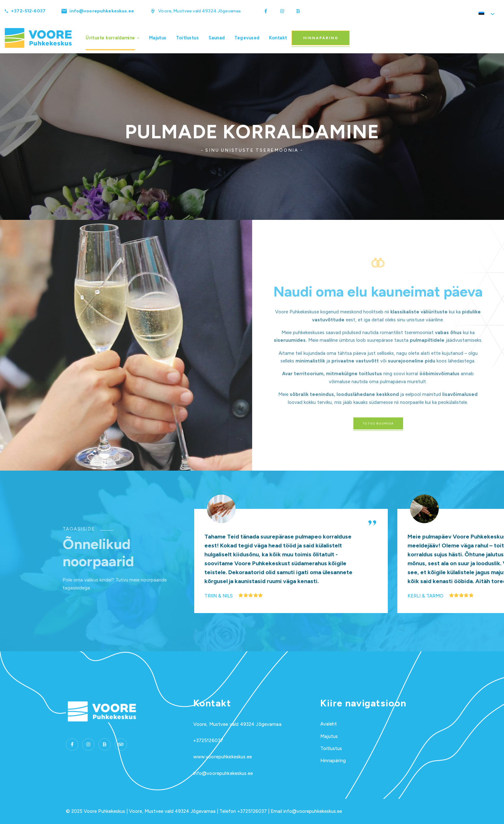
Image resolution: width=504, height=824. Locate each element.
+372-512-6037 (28, 11)
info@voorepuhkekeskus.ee (102, 11)
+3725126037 (208, 741)
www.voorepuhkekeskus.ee (223, 757)
